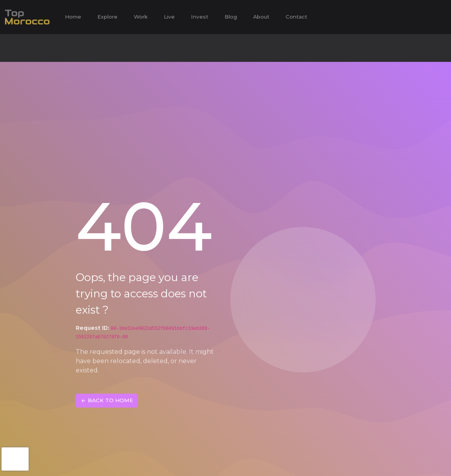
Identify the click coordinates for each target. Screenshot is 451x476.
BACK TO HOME (107, 401)
